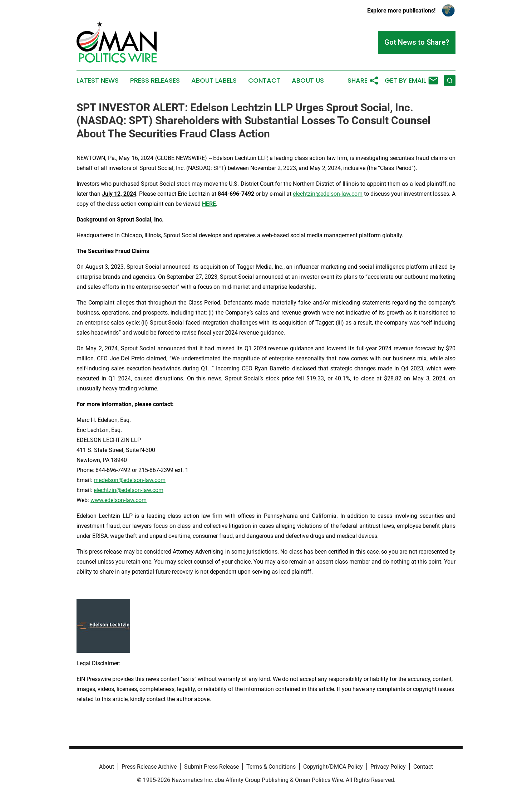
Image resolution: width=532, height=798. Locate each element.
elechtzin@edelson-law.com (328, 194)
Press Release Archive (149, 767)
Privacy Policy (388, 767)
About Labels (214, 81)
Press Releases (155, 81)
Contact (264, 81)
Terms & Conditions (271, 767)
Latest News (98, 81)
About (107, 767)
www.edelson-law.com (119, 500)
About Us (308, 81)
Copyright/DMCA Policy (333, 767)
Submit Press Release (211, 767)
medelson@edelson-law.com (130, 480)
